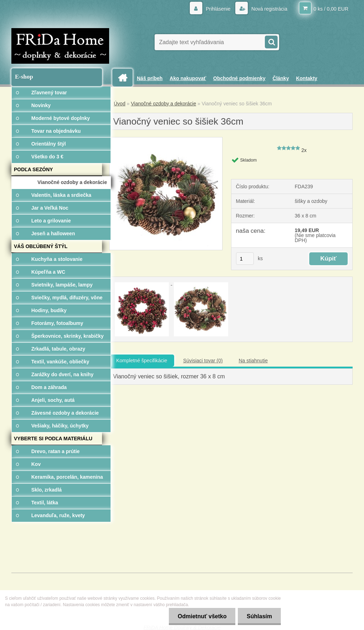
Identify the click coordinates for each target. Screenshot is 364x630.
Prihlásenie (218, 9)
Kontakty (307, 78)
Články (281, 78)
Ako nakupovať (188, 78)
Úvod (120, 104)
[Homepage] (125, 78)
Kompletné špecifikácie (142, 361)
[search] (271, 41)
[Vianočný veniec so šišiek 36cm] (166, 140)
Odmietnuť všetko (202, 616)
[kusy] (245, 259)
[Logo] (60, 46)
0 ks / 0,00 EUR (331, 9)
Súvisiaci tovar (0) (203, 361)
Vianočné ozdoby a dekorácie (163, 104)
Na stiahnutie (253, 361)
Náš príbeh (150, 78)
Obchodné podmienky (239, 78)
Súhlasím (259, 616)
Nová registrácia (269, 9)
